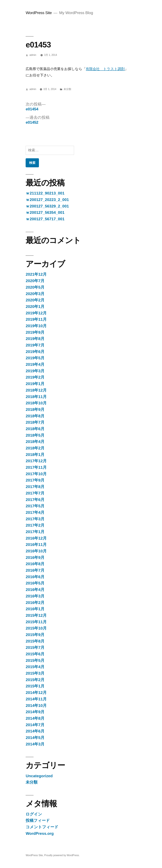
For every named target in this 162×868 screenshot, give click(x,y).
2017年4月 (35, 512)
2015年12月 (36, 615)
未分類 (67, 89)
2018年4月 (35, 442)
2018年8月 (35, 416)
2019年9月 (35, 332)
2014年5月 (35, 738)
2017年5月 (35, 506)
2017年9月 (35, 480)
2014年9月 (35, 712)
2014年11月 (36, 699)
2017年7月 (35, 493)
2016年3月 (35, 596)
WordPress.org (40, 833)
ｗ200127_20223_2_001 (47, 200)
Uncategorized (39, 776)
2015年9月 (35, 635)
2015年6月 (35, 654)
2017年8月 (35, 487)
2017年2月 (35, 525)
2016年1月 (35, 609)
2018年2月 (35, 448)
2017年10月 (36, 474)
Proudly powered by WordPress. (62, 855)
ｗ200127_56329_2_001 (47, 206)
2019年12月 (36, 313)
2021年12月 (36, 274)
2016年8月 (35, 564)
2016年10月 (36, 551)
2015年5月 (35, 660)
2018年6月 (35, 429)
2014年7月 (35, 725)
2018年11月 (36, 397)
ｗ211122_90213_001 (45, 193)
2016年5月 (35, 583)
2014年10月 (36, 706)
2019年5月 (35, 358)
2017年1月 (35, 532)
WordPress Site (39, 13)
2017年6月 (35, 500)
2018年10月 (36, 403)
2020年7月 (35, 281)
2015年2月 (35, 680)
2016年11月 (36, 545)
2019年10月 (36, 326)
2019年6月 (35, 352)
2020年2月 (35, 300)
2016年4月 (35, 590)
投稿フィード (38, 820)
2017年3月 (35, 519)
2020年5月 (35, 287)
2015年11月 (36, 622)
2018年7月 (35, 422)
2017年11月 (36, 467)
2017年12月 (36, 461)
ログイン (34, 814)
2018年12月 (36, 390)
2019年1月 (35, 384)
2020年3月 (35, 294)
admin (33, 55)
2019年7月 (35, 345)
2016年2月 (35, 603)
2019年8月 (35, 339)
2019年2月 (35, 377)
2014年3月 (35, 744)
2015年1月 (35, 686)
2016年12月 (36, 538)
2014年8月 (35, 718)
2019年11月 (36, 319)
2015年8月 (35, 641)
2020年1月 (35, 307)
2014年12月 (36, 693)
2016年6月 (35, 577)
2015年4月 (35, 667)
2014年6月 (35, 731)
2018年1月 (35, 455)
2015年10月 (36, 628)
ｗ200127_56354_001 (45, 212)
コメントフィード (42, 827)
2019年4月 (35, 364)
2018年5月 (35, 435)
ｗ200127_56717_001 (45, 219)
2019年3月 (35, 371)
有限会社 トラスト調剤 (105, 69)
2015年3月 (35, 673)
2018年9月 (35, 409)
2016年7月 (35, 570)
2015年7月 (35, 647)
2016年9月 (35, 558)
